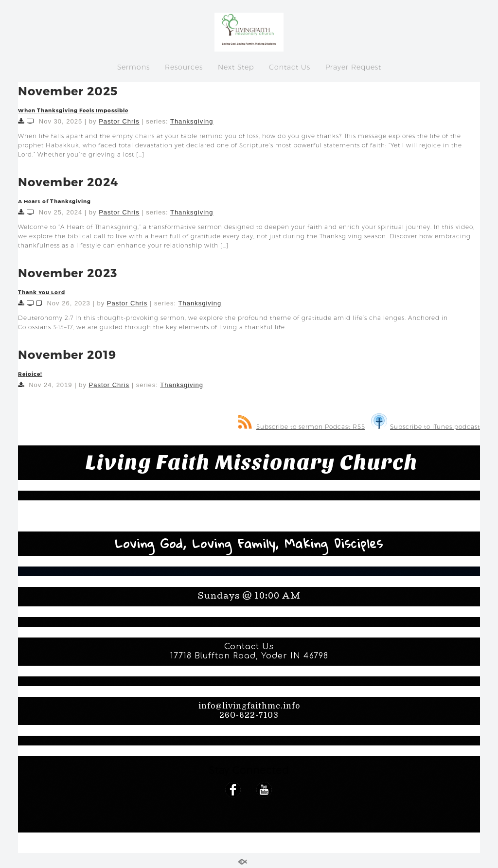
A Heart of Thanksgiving (54, 201)
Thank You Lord (42, 292)
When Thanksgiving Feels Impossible (73, 110)
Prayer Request (353, 67)
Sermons (133, 67)
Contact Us (290, 67)
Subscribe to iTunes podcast (426, 427)
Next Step (236, 67)
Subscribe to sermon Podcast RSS (302, 427)
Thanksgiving (192, 121)
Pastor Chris (119, 121)
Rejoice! (30, 374)
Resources (184, 67)
